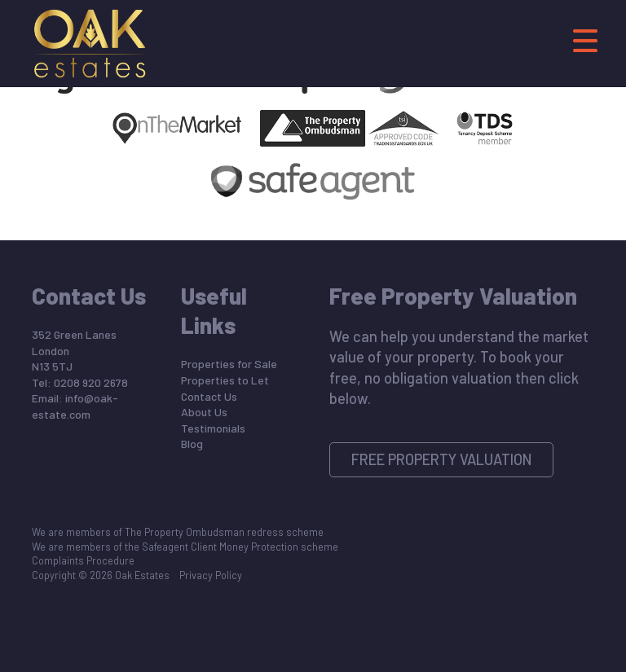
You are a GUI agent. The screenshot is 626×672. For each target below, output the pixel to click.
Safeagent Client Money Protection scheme (240, 547)
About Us (204, 412)
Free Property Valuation (442, 459)
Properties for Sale (229, 364)
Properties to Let (225, 380)
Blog (192, 444)
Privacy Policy (211, 575)
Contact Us (209, 396)
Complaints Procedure (83, 560)
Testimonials (213, 428)
